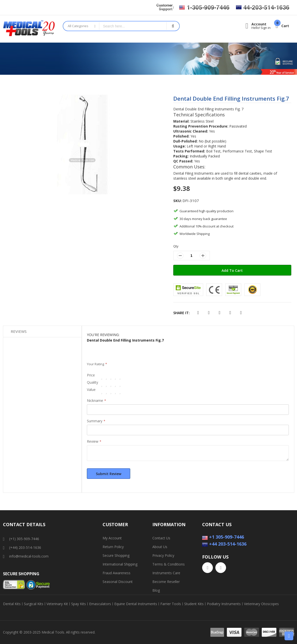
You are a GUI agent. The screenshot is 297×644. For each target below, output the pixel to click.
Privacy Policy (163, 555)
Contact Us (161, 538)
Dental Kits (12, 604)
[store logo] (29, 29)
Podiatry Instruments (224, 604)
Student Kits (194, 604)
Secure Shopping (116, 555)
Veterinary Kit (57, 604)
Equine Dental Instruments (136, 604)
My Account (112, 538)
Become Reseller (166, 582)
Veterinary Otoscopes (261, 604)
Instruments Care (166, 573)
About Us (160, 547)
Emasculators (100, 604)
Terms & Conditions (169, 564)
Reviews (19, 331)
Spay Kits (79, 604)
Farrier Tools (171, 604)
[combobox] (133, 26)
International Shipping (120, 564)
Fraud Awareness (117, 573)
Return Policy (113, 547)
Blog (156, 590)
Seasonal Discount (118, 582)
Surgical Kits (34, 604)
